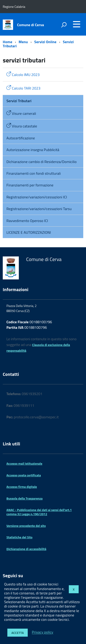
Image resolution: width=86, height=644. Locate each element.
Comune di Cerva (31, 25)
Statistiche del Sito (19, 537)
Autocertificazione (21, 138)
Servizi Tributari (19, 101)
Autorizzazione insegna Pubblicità (33, 150)
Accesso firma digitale (22, 487)
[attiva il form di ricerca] (64, 25)
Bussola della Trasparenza (25, 498)
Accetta (18, 633)
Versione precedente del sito (26, 526)
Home (7, 42)
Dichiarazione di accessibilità (26, 549)
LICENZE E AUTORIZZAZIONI (29, 232)
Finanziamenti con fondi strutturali (34, 173)
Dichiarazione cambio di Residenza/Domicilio (42, 162)
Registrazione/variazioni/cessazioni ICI (37, 197)
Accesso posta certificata (24, 475)
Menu (23, 42)
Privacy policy (43, 632)
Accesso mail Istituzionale (24, 463)
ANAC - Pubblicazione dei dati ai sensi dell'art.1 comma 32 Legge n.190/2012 (39, 512)
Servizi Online (45, 42)
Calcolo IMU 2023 (23, 75)
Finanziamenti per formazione (30, 185)
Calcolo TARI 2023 (23, 88)
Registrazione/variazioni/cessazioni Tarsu (39, 209)
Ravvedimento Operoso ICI (27, 221)
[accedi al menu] (77, 24)
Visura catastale (22, 126)
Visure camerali (21, 113)
